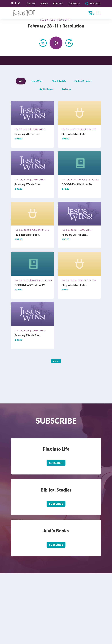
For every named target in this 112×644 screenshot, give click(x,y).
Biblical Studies (83, 81)
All (21, 81)
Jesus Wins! (64, 20)
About (31, 4)
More (56, 361)
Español (95, 4)
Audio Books (46, 89)
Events (58, 4)
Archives (66, 89)
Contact (74, 4)
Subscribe (56, 463)
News (44, 4)
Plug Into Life (59, 81)
